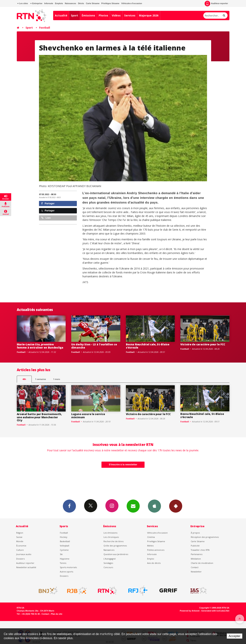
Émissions (88, 15)
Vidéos (116, 15)
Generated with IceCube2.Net (215, 611)
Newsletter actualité (26, 567)
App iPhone (154, 506)
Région (20, 533)
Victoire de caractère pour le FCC (203, 344)
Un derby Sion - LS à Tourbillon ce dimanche (94, 346)
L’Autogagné (110, 559)
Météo (150, 546)
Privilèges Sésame (110, 3)
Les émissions (110, 533)
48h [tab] (24, 379)
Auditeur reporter (25, 563)
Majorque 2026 (149, 15)
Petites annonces (156, 550)
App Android (176, 506)
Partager (48, 203)
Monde (20, 541)
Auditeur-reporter (216, 4)
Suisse (19, 537)
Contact (195, 567)
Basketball (65, 541)
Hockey (64, 537)
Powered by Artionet (190, 611)
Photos (103, 15)
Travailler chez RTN (200, 550)
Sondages (108, 563)
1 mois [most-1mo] (57, 379)
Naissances (71, 3)
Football (45, 28)
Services (130, 15)
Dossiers (20, 559)
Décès (81, 3)
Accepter (235, 636)
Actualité (61, 15)
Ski (61, 554)
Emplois (59, 3)
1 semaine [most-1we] (40, 379)
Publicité (195, 546)
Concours (108, 567)
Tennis (63, 563)
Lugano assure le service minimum (88, 416)
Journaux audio (24, 554)
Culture (20, 550)
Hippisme (65, 559)
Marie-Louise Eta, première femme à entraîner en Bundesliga (40, 346)
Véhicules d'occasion (132, 3)
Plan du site (57, 614)
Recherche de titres (113, 541)
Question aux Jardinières (116, 554)
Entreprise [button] (36, 3)
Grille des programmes (115, 546)
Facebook (69, 506)
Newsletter (196, 572)
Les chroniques (111, 537)
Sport (75, 15)
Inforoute (49, 3)
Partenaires (197, 554)
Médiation (196, 559)
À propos (195, 533)
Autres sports (66, 572)
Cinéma (151, 537)
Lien (46, 218)
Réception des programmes (205, 537)
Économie (21, 546)
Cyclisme (64, 550)
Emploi (151, 559)
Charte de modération (202, 563)
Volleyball (65, 546)
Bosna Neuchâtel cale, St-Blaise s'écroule (148, 346)
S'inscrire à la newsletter (123, 464)
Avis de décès (154, 563)
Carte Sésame (93, 3)
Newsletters (133, 506)
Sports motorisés (68, 567)
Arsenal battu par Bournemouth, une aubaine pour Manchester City (39, 417)
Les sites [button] (23, 3)
